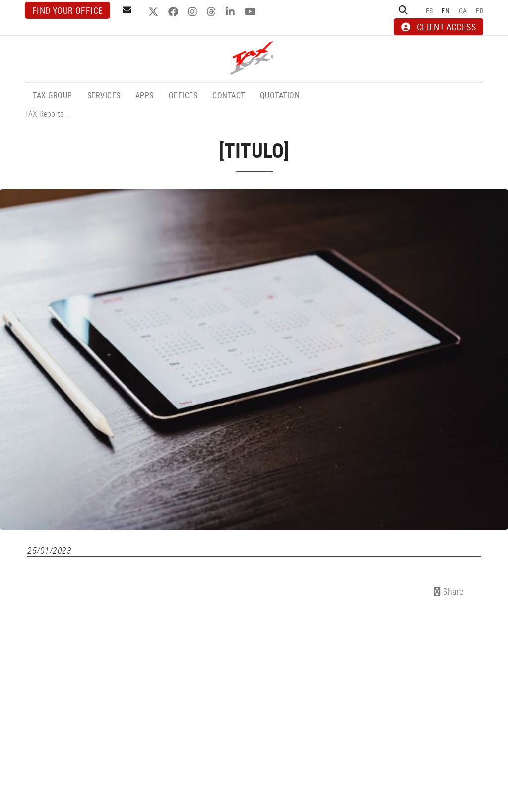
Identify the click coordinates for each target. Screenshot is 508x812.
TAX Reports (44, 114)
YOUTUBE (252, 12)
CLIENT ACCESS (439, 27)
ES (429, 11)
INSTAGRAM (194, 12)
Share (449, 591)
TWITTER (155, 12)
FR (479, 11)
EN (446, 11)
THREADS (213, 12)
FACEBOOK (174, 12)
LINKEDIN (231, 12)
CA (463, 11)
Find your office (67, 10)
